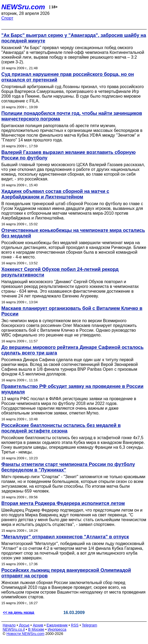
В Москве (36, 629)
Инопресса (57, 629)
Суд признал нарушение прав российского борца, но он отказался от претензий (68, 77)
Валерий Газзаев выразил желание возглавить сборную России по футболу (68, 155)
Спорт (7, 18)
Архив (38, 625)
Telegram (90, 625)
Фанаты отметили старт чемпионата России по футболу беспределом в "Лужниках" (68, 467)
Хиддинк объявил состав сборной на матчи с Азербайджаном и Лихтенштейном (55, 194)
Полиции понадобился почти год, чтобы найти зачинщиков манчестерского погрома (72, 116)
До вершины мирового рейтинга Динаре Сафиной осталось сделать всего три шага (72, 350)
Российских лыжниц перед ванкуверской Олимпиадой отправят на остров (66, 573)
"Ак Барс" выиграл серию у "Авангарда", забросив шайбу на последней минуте (74, 38)
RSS (75, 625)
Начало (9, 625)
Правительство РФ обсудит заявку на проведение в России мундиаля (72, 389)
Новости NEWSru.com (25, 634)
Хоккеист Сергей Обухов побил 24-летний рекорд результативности (60, 272)
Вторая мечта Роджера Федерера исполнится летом (63, 503)
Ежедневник (57, 625)
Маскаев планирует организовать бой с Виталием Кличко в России (72, 311)
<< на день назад (19, 612)
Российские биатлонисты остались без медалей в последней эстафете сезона (61, 428)
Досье (24, 625)
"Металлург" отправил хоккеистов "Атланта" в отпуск (65, 537)
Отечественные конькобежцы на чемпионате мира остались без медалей (73, 233)
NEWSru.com (23, 7)
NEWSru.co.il (14, 629)
